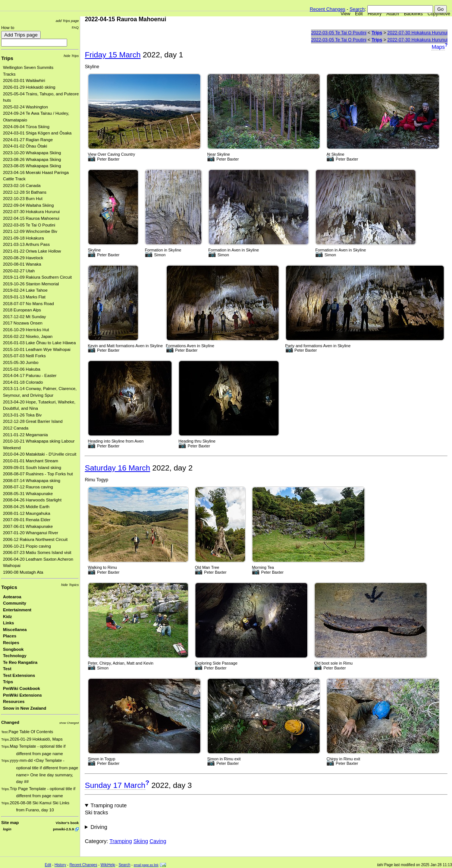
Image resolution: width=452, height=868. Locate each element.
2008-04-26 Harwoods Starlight (32, 500)
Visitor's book (67, 823)
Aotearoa (12, 597)
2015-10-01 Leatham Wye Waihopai (37, 349)
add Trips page (67, 21)
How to (8, 28)
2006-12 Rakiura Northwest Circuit (35, 539)
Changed (10, 722)
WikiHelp (108, 865)
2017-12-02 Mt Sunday (24, 317)
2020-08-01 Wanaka (22, 264)
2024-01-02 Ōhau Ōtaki (25, 146)
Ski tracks (96, 812)
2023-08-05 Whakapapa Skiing (32, 166)
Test (7, 669)
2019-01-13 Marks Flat (24, 297)
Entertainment (17, 610)
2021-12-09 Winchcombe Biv (30, 231)
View (345, 14)
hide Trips (71, 56)
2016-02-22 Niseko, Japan (28, 336)
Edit (359, 14)
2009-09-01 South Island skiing (32, 468)
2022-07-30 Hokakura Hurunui (31, 212)
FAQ (75, 27)
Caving (158, 841)
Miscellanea (15, 630)
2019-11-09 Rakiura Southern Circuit (37, 277)
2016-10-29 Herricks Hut (26, 330)
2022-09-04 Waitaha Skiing (28, 205)
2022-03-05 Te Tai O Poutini (29, 225)
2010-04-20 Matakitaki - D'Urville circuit (40, 454)
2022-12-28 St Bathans (25, 192)
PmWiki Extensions (22, 695)
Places (10, 636)
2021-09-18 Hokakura (23, 238)
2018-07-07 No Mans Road (29, 304)
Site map (10, 823)
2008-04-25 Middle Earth (26, 507)
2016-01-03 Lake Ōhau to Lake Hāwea (39, 343)
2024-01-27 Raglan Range (28, 140)
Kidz (7, 617)
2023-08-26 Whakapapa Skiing (32, 159)
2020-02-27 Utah (19, 271)
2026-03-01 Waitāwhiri (24, 80)
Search (357, 9)
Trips (7, 58)
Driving (99, 827)
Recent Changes (328, 9)
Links (9, 623)
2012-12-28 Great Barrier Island (33, 421)
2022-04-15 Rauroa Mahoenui (31, 218)
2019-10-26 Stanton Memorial (31, 284)
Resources (14, 701)
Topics (9, 587)
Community (15, 603)
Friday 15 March (113, 55)
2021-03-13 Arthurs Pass (26, 244)
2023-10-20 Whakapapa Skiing (32, 153)
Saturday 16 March (117, 468)
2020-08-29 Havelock (23, 258)
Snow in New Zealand (25, 708)
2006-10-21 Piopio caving (27, 546)
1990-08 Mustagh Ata (23, 572)
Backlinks (413, 14)
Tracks (9, 74)
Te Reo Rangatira (20, 662)
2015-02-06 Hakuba (22, 369)
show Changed (69, 723)
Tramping (121, 841)
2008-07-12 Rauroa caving (28, 487)
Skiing (141, 841)
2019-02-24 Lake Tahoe (25, 290)
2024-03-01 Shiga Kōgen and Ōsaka (37, 133)
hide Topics (70, 585)
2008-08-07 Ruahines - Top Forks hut (38, 474)
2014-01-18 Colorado (23, 382)
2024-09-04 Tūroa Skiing (26, 127)
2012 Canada (16, 428)
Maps (438, 47)
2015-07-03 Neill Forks (24, 356)
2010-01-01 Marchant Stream (31, 461)
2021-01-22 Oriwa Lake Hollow (32, 251)
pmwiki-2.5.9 (63, 829)
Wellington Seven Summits (28, 67)
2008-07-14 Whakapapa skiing (32, 481)
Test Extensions (19, 675)
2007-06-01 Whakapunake (28, 526)
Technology (15, 656)
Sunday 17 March (115, 785)
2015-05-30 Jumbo (21, 362)
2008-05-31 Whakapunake (28, 494)
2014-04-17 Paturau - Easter (30, 376)
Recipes (11, 643)
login (7, 829)
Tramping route (109, 805)
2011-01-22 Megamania (25, 435)
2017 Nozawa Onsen (23, 323)
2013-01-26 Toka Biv (22, 415)
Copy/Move (439, 14)
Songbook (13, 649)
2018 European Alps (22, 310)
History (375, 14)
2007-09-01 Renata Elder (27, 520)
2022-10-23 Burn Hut (23, 199)
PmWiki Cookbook (21, 688)
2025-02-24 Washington (26, 107)
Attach (393, 14)
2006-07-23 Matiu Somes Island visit (37, 552)
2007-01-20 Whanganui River (31, 533)
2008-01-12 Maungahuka (27, 513)
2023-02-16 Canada (22, 186)
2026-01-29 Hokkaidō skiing (29, 87)
